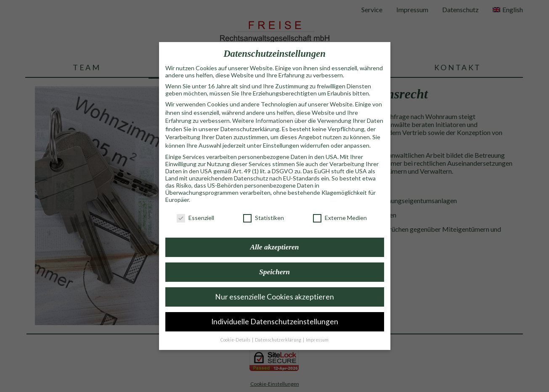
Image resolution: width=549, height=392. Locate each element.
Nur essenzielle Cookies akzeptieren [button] (274, 286)
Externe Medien (340, 207)
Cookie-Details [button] (236, 329)
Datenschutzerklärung (250, 118)
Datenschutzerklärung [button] (278, 329)
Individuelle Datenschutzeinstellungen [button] (275, 311)
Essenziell (195, 207)
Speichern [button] (274, 261)
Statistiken (264, 207)
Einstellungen (281, 135)
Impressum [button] (317, 329)
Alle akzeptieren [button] (274, 236)
